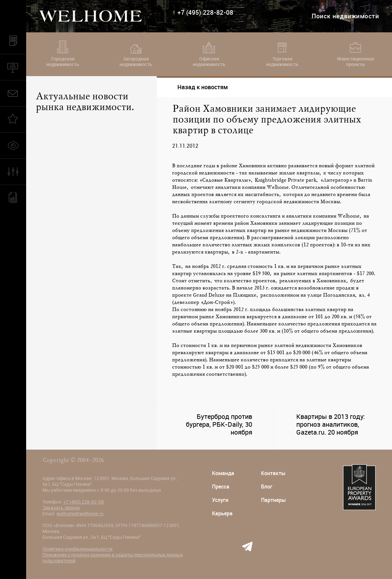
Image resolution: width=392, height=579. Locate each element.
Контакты (273, 473)
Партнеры (273, 500)
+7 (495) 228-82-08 (205, 13)
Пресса (221, 487)
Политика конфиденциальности (77, 549)
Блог (267, 487)
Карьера (222, 513)
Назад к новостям (197, 87)
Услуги (220, 500)
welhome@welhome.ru (80, 514)
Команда (223, 473)
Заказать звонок (61, 508)
